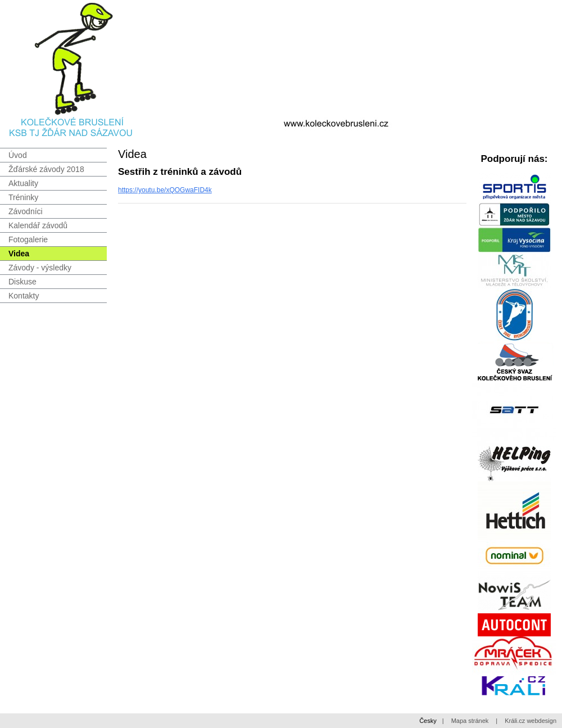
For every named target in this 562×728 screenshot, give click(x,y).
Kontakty (24, 296)
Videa (19, 254)
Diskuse (22, 282)
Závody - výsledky (40, 268)
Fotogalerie (28, 239)
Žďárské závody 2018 (46, 169)
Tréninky (23, 197)
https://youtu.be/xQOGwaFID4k (165, 190)
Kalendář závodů (38, 225)
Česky (428, 721)
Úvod (18, 155)
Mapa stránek (470, 721)
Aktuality (23, 183)
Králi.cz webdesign (531, 721)
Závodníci (26, 211)
